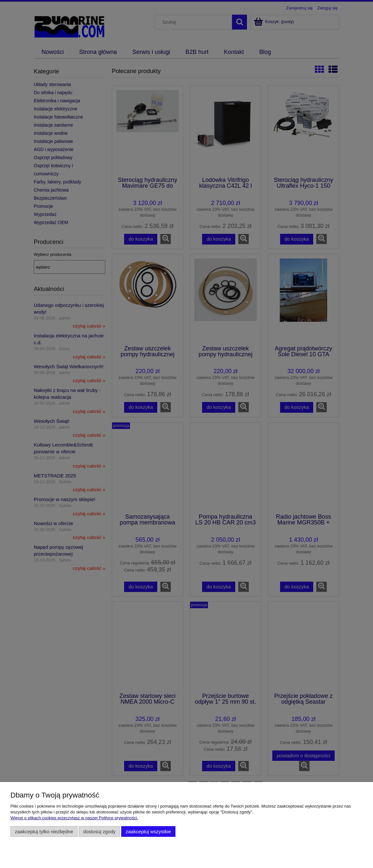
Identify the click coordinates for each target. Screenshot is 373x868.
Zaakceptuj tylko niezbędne (44, 831)
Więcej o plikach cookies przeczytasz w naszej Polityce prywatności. (74, 818)
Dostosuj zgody (99, 831)
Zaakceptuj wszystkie (148, 831)
